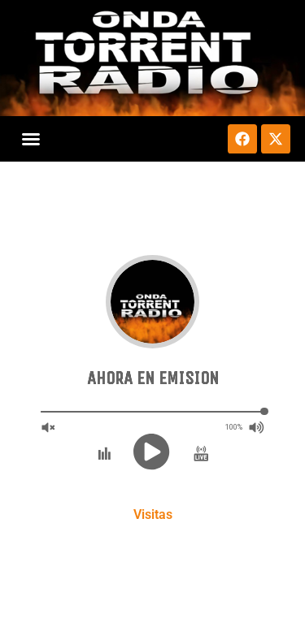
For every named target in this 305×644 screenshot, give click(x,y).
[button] (31, 139)
